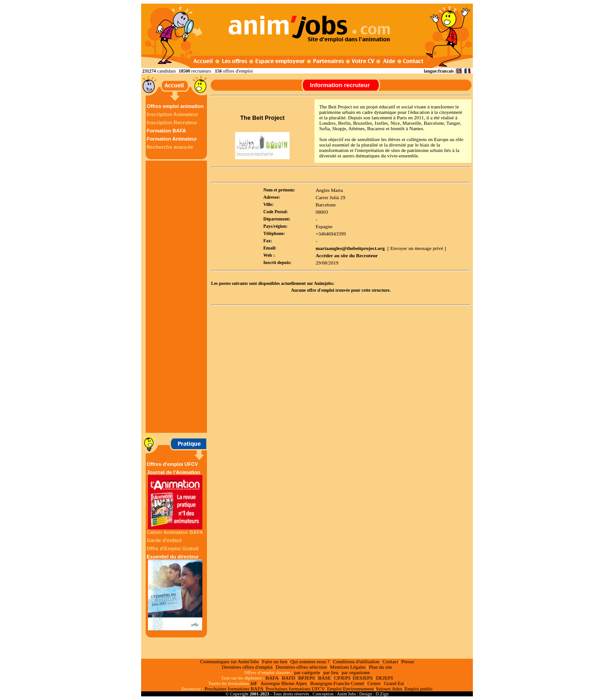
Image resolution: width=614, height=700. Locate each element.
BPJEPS (307, 678)
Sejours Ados (389, 689)
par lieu (331, 672)
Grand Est (394, 683)
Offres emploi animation (175, 106)
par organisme (356, 672)
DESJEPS (363, 678)
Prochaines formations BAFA (234, 689)
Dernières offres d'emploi (247, 667)
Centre (374, 683)
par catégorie (307, 672)
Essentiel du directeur (175, 592)
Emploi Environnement (351, 689)
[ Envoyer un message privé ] (417, 248)
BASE (324, 678)
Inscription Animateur (172, 114)
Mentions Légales (348, 667)
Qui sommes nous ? (310, 661)
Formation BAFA (166, 131)
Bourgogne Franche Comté (337, 683)
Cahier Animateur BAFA (175, 532)
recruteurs (201, 71)
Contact (390, 661)
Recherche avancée (170, 147)
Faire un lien (275, 661)
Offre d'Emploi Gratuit (172, 548)
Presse (408, 661)
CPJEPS (342, 678)
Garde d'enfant (164, 540)
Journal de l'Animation (175, 499)
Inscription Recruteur (172, 122)
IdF (254, 683)
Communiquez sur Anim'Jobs (230, 661)
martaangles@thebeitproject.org (350, 248)
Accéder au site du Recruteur (346, 255)
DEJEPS (384, 678)
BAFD (288, 678)
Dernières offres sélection (302, 667)
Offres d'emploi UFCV (172, 464)
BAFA (272, 678)
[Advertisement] (177, 297)
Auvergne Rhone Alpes (284, 683)
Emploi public (419, 689)
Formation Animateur (172, 139)
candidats (167, 71)
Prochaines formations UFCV (295, 689)
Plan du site (381, 667)
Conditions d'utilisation (356, 661)
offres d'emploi (238, 71)
